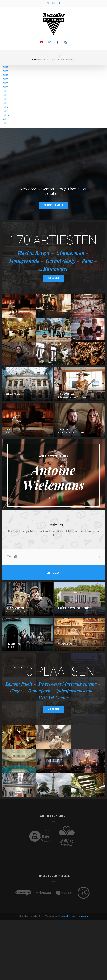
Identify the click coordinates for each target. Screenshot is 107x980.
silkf (5, 87)
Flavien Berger (34, 253)
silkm (6, 115)
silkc (5, 75)
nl (59, 3)
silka (5, 67)
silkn (5, 119)
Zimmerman (71, 253)
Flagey (16, 691)
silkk (5, 107)
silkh (5, 95)
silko (5, 123)
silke (5, 83)
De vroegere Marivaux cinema (68, 684)
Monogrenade (24, 261)
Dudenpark (39, 691)
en (54, 3)
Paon (87, 261)
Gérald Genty (61, 261)
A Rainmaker (54, 269)
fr (48, 3)
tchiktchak (63, 916)
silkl (5, 111)
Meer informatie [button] (54, 205)
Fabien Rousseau (79, 916)
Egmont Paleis (19, 684)
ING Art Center (53, 697)
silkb (5, 71)
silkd (5, 79)
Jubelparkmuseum (74, 691)
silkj (5, 103)
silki (5, 99)
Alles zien (54, 278)
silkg (5, 91)
